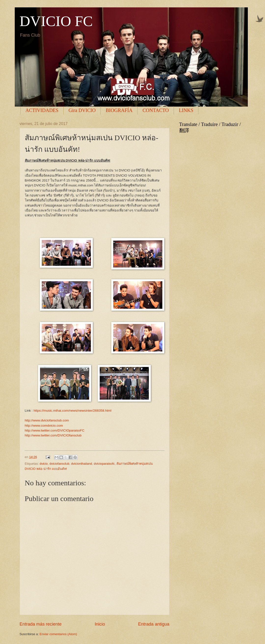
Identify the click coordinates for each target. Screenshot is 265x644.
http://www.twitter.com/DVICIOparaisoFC (55, 430)
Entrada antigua (154, 624)
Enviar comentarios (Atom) (58, 634)
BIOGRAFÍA (119, 110)
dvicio (44, 464)
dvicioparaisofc (104, 464)
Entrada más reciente (41, 624)
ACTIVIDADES (42, 110)
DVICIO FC (56, 21)
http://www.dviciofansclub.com (47, 420)
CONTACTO (156, 110)
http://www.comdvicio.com (44, 426)
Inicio (100, 624)
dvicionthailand (81, 464)
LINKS (186, 110)
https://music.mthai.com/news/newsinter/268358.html (73, 411)
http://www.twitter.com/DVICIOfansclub (53, 435)
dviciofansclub (59, 464)
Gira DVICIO (82, 110)
